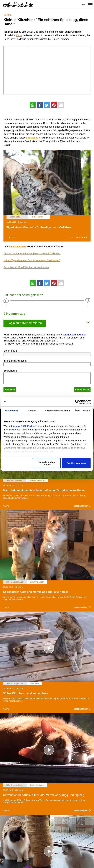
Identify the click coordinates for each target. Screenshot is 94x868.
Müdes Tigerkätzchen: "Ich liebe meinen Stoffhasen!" (32, 260)
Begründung (11, 371)
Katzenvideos (18, 247)
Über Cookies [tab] (82, 411)
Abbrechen (10, 390)
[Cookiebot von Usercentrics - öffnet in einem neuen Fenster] (77, 402)
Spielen (7, 15)
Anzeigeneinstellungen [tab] (57, 411)
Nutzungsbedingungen (74, 335)
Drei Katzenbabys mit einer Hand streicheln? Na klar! (32, 254)
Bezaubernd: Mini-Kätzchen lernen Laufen (26, 267)
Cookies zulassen (76, 463)
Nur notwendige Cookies (46, 463)
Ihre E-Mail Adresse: (15, 361)
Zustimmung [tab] (12, 411)
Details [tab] (32, 411)
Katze (19, 35)
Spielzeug (33, 138)
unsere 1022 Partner (24, 426)
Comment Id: (11, 351)
